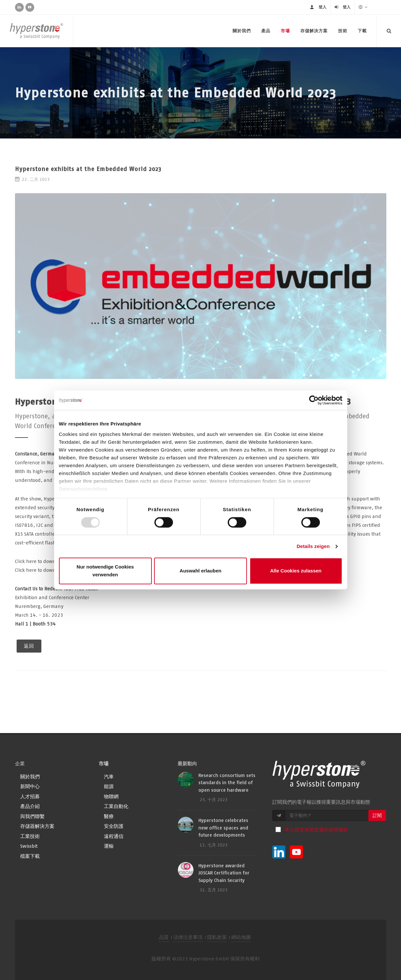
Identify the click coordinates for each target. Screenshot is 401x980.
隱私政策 (217, 937)
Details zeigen (313, 546)
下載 (362, 31)
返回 (29, 646)
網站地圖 (241, 937)
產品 (266, 31)
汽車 (109, 777)
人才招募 (30, 796)
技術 (343, 31)
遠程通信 (114, 836)
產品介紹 (30, 806)
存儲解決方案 (314, 31)
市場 (285, 31)
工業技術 (30, 836)
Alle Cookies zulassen (296, 571)
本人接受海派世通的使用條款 (316, 830)
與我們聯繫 (32, 816)
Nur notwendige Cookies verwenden (105, 571)
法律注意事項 (188, 937)
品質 (164, 937)
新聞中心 (30, 786)
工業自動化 (116, 806)
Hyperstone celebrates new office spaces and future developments (223, 828)
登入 (322, 7)
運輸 (109, 846)
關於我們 (242, 31)
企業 (20, 764)
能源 (109, 786)
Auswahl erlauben (200, 571)
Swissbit (29, 846)
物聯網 (111, 796)
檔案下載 (30, 856)
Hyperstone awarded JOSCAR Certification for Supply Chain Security (224, 873)
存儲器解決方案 (37, 826)
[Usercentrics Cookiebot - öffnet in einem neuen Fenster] (314, 400)
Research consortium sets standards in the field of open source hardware (227, 783)
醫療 (109, 816)
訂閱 (377, 815)
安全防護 (114, 826)
